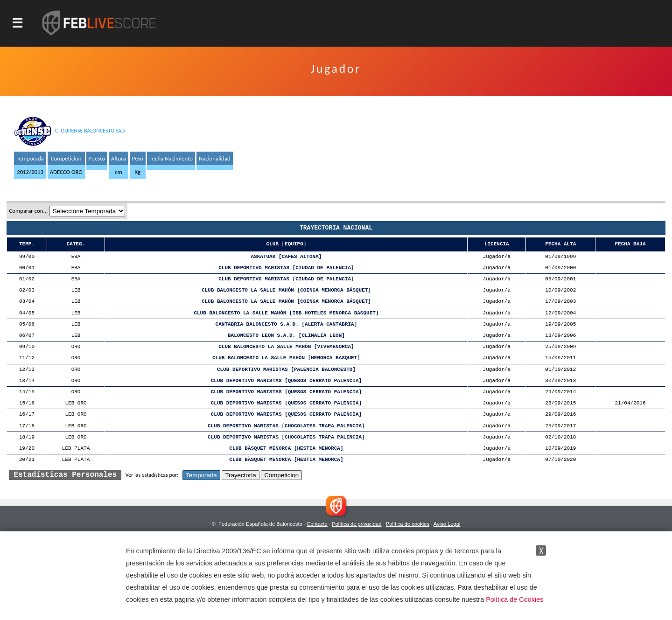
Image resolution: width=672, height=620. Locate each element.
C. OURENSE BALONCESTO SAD (90, 131)
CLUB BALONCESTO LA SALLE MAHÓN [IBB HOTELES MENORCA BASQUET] (286, 313)
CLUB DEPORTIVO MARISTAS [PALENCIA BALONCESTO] (286, 370)
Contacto (317, 524)
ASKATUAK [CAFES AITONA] (287, 257)
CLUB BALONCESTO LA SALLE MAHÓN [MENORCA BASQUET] (286, 358)
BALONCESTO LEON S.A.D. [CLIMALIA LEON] (286, 336)
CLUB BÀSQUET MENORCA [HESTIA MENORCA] (286, 449)
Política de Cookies (514, 599)
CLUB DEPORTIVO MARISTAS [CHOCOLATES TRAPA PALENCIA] (286, 426)
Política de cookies (408, 524)
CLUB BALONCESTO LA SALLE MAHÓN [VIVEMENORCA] (286, 347)
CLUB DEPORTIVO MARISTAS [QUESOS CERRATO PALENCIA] (286, 381)
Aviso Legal (447, 524)
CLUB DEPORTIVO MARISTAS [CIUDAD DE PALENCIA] (286, 268)
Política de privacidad (357, 524)
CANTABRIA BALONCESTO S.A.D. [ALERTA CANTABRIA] (287, 324)
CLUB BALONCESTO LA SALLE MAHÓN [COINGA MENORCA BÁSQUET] (286, 290)
